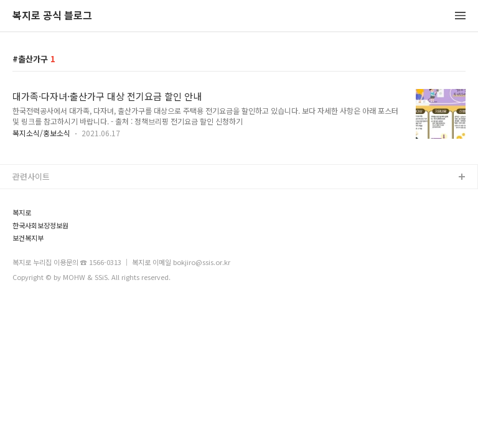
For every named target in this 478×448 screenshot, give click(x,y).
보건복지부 (28, 238)
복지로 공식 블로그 (52, 16)
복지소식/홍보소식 (41, 133)
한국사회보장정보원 (40, 226)
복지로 (22, 212)
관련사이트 (31, 176)
